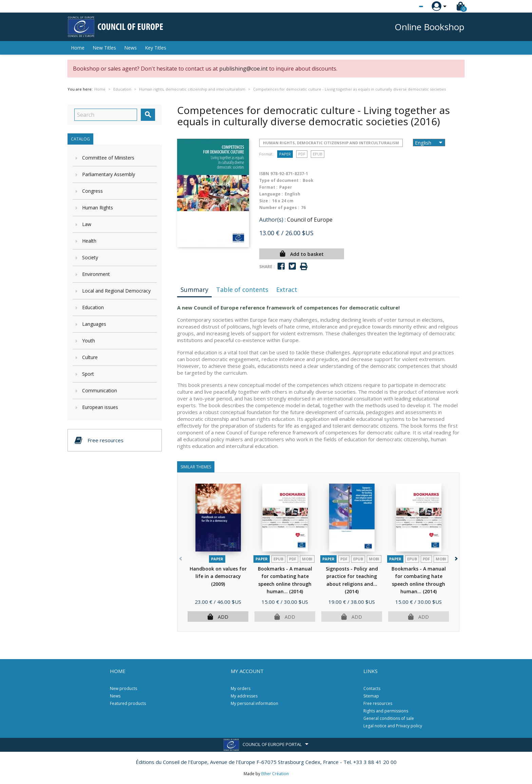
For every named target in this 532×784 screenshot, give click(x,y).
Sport (88, 374)
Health (89, 241)
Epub (318, 154)
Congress (92, 191)
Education (93, 307)
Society (90, 257)
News (130, 48)
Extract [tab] (287, 290)
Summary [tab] (194, 290)
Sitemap (371, 696)
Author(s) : (272, 220)
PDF (302, 154)
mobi (307, 559)
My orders (241, 688)
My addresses (244, 696)
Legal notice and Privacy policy (393, 726)
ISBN (264, 174)
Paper (285, 154)
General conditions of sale (389, 718)
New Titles (104, 48)
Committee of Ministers (108, 158)
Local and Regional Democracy (116, 291)
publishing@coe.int (243, 69)
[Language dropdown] (408, 6)
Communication (100, 390)
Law (87, 224)
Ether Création (275, 774)
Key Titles (156, 48)
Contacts (372, 688)
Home (78, 48)
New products (123, 688)
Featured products (128, 703)
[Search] (106, 115)
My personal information (254, 703)
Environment (96, 274)
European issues (100, 407)
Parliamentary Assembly (109, 174)
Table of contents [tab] (242, 290)
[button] (455, 557)
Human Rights (98, 208)
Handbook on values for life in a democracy (218, 576)
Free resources (378, 703)
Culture (90, 357)
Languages (94, 324)
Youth (89, 341)
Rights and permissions (386, 711)
